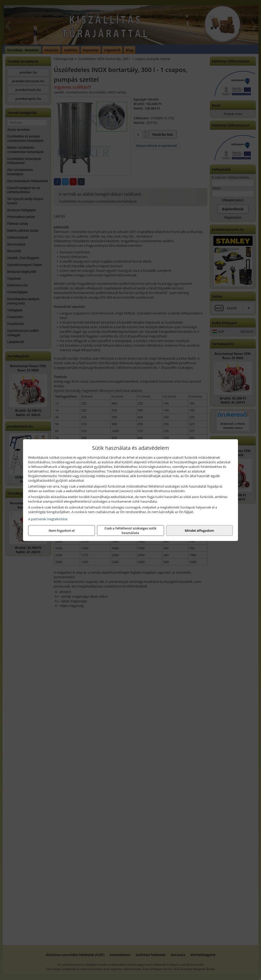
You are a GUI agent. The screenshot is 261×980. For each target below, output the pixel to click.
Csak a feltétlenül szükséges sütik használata (130, 530)
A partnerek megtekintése (48, 519)
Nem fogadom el (62, 530)
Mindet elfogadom (199, 530)
